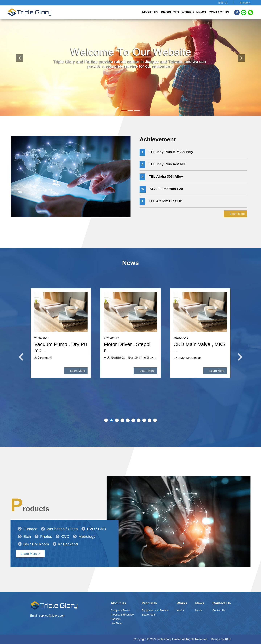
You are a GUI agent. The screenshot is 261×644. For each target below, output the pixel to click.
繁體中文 (223, 3)
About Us (150, 12)
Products (170, 12)
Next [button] (240, 357)
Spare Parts (149, 615)
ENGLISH (245, 3)
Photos (43, 529)
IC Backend (65, 536)
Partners (115, 619)
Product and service (122, 615)
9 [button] (150, 420)
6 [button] (133, 420)
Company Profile (120, 610)
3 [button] (117, 420)
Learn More (237, 228)
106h (228, 639)
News (201, 12)
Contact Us (219, 12)
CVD (62, 529)
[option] (61, 338)
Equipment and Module (155, 610)
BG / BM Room (33, 536)
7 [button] (139, 420)
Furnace (28, 521)
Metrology (84, 529)
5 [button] (128, 420)
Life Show (116, 623)
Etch (24, 529)
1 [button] (106, 420)
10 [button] (155, 420)
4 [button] (122, 420)
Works (188, 12)
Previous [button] (21, 357)
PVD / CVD (94, 521)
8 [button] (144, 420)
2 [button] (111, 420)
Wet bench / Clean (59, 521)
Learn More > (30, 546)
